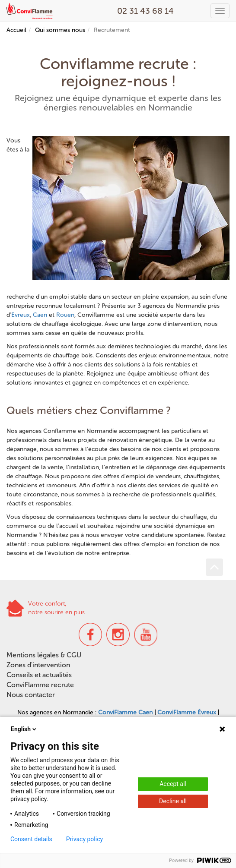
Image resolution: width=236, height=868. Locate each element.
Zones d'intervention (38, 665)
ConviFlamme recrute (40, 685)
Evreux (21, 315)
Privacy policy (85, 839)
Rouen (65, 315)
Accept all (173, 784)
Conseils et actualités (39, 675)
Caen (40, 315)
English (24, 729)
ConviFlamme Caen (125, 712)
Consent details (31, 839)
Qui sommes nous (60, 30)
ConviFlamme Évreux (187, 712)
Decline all (173, 801)
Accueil (16, 30)
